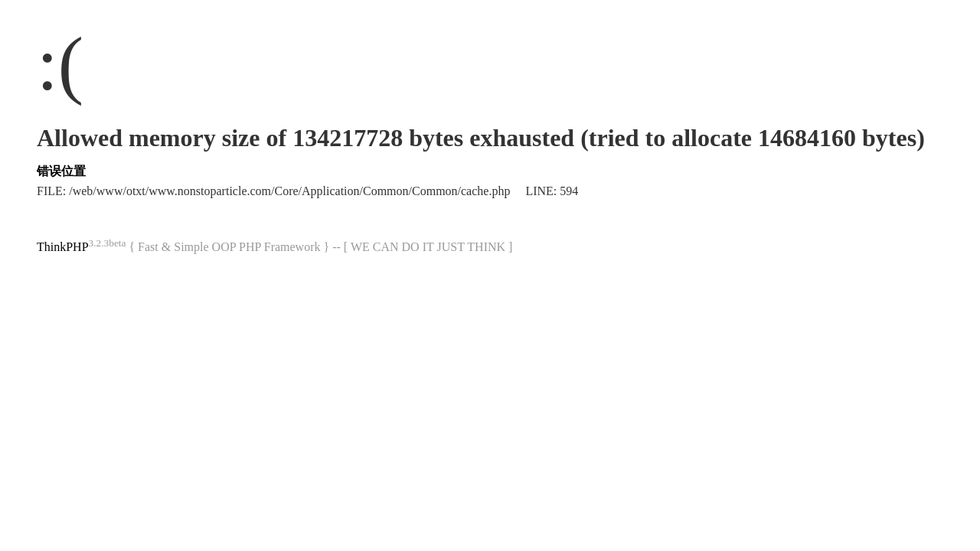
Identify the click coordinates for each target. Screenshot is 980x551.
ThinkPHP (63, 247)
